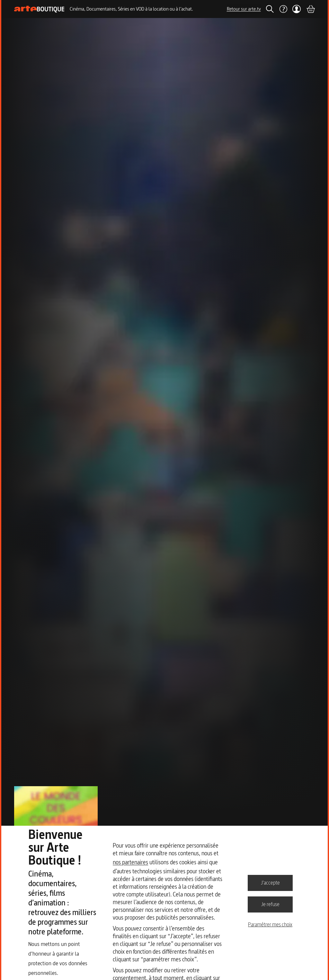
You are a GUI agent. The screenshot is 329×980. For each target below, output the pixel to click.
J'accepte (270, 883)
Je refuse (270, 904)
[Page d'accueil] (39, 9)
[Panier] (310, 9)
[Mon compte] (297, 9)
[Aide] (283, 9)
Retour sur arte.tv (244, 9)
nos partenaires (130, 862)
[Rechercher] (270, 9)
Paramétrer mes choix (270, 924)
